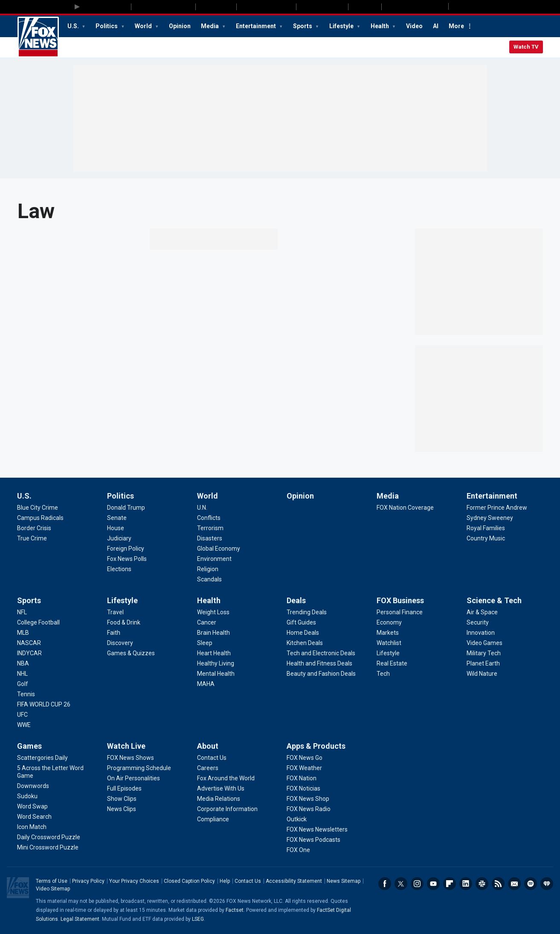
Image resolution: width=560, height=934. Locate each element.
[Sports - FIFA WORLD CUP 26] (44, 704)
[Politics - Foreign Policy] (126, 549)
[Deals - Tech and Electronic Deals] (321, 653)
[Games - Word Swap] (32, 806)
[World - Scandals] (209, 579)
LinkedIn (466, 884)
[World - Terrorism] (210, 528)
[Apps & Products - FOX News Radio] (309, 809)
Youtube (433, 884)
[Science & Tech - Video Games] (485, 643)
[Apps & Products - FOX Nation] (302, 778)
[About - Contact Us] (212, 758)
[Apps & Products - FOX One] (298, 850)
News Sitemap (344, 881)
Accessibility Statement (294, 881)
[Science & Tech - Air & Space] (482, 612)
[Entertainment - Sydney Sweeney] (490, 518)
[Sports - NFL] (22, 612)
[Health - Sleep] (205, 643)
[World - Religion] (208, 569)
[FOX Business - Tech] (383, 674)
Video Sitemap (53, 889)
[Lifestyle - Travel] (115, 612)
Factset (235, 910)
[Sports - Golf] (23, 684)
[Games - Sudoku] (27, 796)
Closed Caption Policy (189, 881)
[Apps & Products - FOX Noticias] (303, 788)
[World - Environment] (214, 559)
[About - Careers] (208, 768)
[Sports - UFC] (22, 715)
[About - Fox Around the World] (226, 778)
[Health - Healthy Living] (216, 663)
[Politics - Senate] (117, 518)
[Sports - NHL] (22, 674)
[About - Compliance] (213, 819)
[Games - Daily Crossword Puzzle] (49, 837)
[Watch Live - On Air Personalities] (133, 778)
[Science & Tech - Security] (478, 622)
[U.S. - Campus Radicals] (40, 518)
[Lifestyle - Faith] (114, 633)
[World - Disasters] (210, 538)
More (456, 26)
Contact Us (248, 881)
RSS (498, 884)
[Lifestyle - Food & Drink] (124, 622)
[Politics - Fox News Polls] (127, 559)
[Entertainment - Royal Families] (486, 528)
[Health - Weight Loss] (213, 612)
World (144, 26)
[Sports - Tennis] (26, 694)
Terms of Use (52, 881)
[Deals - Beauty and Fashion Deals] (321, 674)
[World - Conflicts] (209, 518)
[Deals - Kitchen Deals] (305, 643)
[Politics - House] (116, 528)
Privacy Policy (88, 881)
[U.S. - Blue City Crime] (38, 508)
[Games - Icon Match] (32, 827)
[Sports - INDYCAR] (29, 653)
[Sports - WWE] (24, 725)
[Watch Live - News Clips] (122, 809)
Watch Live (126, 746)
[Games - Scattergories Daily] (42, 758)
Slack (482, 884)
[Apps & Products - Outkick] (297, 819)
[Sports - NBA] (23, 663)
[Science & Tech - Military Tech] (484, 653)
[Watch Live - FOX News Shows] (131, 758)
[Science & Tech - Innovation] (481, 633)
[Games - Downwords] (33, 786)
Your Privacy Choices (134, 881)
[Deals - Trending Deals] (307, 612)
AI (436, 26)
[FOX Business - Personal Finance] (400, 612)
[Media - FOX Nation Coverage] (405, 508)
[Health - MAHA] (206, 684)
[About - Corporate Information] (227, 809)
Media (210, 26)
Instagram (417, 884)
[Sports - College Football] (38, 622)
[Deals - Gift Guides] (301, 622)
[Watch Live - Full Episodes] (124, 788)
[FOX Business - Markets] (388, 633)
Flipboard (450, 884)
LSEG (198, 919)
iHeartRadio (547, 884)
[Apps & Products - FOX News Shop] (308, 799)
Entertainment (257, 26)
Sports (303, 26)
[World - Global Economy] (219, 549)
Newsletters (514, 884)
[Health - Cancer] (207, 622)
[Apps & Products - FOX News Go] (305, 758)
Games (29, 746)
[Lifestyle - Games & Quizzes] (131, 653)
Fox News (38, 37)
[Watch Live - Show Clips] (122, 799)
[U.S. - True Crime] (32, 538)
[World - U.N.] (202, 508)
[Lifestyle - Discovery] (120, 643)
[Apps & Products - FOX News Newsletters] (317, 829)
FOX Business (400, 600)
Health (380, 26)
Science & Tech (494, 600)
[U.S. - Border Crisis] (34, 528)
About (208, 746)
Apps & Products (316, 746)
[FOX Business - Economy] (389, 622)
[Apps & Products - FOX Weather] (304, 768)
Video (414, 26)
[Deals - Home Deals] (303, 633)
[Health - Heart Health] (214, 653)
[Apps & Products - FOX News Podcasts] (313, 840)
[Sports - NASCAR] (29, 643)
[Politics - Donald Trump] (126, 508)
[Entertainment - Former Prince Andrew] (497, 508)
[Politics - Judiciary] (119, 538)
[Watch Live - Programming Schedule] (139, 768)
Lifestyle (342, 26)
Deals (296, 600)
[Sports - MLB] (23, 633)
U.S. (74, 26)
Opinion (180, 26)
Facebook (385, 884)
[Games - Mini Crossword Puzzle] (48, 847)
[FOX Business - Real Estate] (392, 663)
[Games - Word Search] (34, 817)
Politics (107, 26)
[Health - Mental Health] (216, 674)
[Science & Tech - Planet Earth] (483, 663)
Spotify (531, 884)
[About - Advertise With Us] (221, 788)
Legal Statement (80, 919)
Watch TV (526, 47)
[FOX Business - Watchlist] (389, 643)
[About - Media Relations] (219, 799)
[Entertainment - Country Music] (486, 538)
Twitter (401, 884)
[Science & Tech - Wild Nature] (482, 674)
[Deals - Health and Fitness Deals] (319, 663)
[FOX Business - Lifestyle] (388, 653)
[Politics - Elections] (119, 569)
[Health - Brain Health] (213, 633)
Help (225, 881)
